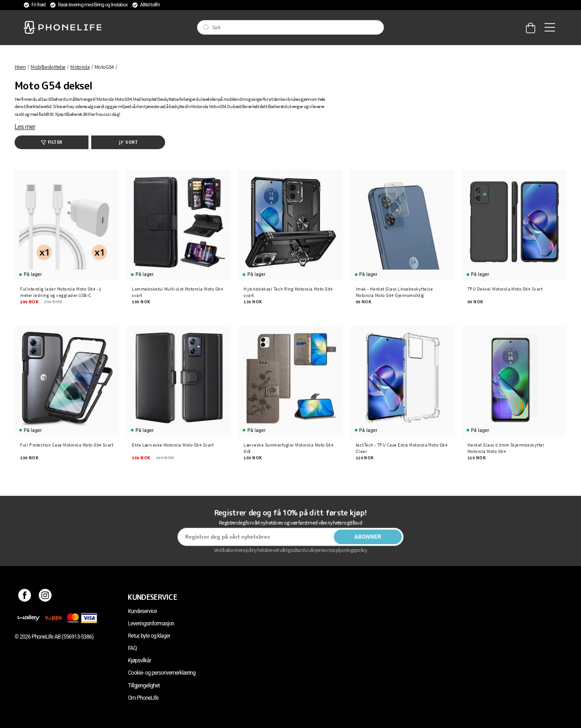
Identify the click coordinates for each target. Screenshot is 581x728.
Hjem (20, 67)
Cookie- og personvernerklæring (161, 673)
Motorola (80, 67)
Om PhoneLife (143, 698)
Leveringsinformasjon (151, 624)
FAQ (132, 648)
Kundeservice (142, 611)
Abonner (368, 537)
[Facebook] (25, 597)
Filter (52, 142)
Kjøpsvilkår (139, 660)
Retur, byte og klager (149, 636)
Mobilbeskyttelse (48, 67)
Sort (128, 142)
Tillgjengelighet (144, 686)
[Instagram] (45, 597)
